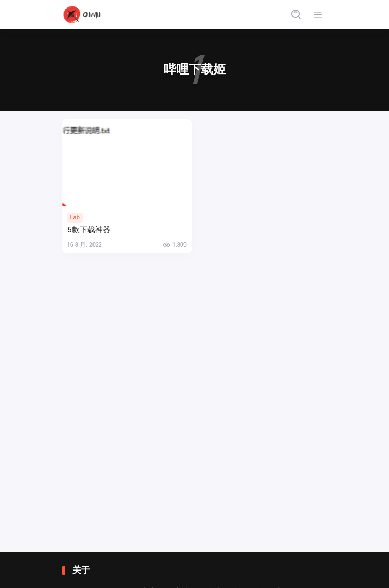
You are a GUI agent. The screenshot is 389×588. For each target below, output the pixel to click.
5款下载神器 (89, 230)
